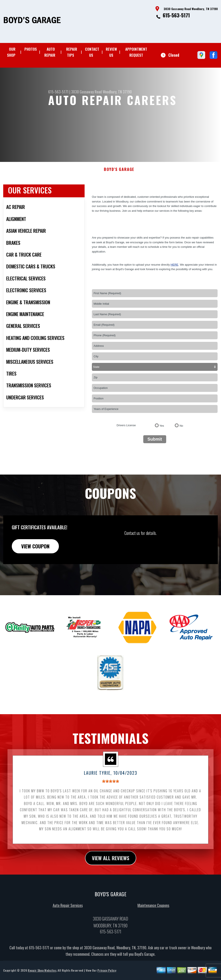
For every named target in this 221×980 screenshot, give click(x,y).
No (181, 447)
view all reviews (111, 879)
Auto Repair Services (68, 926)
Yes (162, 447)
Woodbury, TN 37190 (117, 92)
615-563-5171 (176, 15)
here (175, 285)
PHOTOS (31, 49)
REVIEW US (111, 52)
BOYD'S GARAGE (119, 190)
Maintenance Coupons (153, 926)
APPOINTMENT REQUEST (136, 52)
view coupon (35, 567)
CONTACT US (92, 52)
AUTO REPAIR (50, 52)
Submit (155, 460)
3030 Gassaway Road (86, 92)
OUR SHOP (11, 52)
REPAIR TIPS (72, 52)
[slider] (110, 802)
